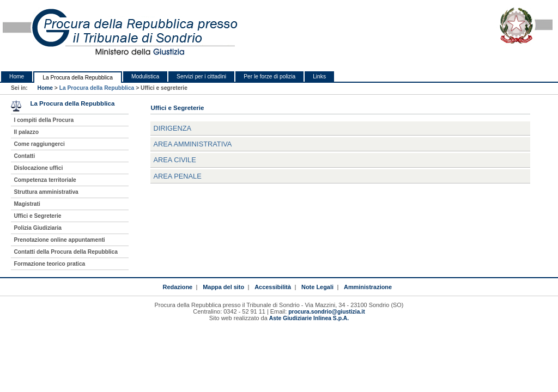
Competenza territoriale (45, 180)
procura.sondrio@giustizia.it (326, 312)
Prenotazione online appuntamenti (59, 240)
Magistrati (27, 204)
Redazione (177, 287)
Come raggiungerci (39, 144)
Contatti (24, 156)
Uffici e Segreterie (37, 216)
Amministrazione (368, 287)
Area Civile (174, 160)
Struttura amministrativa (46, 192)
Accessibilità (273, 287)
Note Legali (317, 287)
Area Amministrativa (192, 144)
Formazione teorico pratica (49, 264)
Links (319, 76)
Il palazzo (26, 132)
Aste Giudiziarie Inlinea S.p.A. (309, 318)
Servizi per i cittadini (201, 76)
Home (17, 76)
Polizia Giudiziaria (38, 228)
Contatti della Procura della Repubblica (66, 252)
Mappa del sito (223, 287)
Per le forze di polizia (269, 76)
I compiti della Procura (44, 120)
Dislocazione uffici (38, 168)
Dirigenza (172, 128)
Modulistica (145, 76)
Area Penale (177, 176)
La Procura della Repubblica (78, 78)
